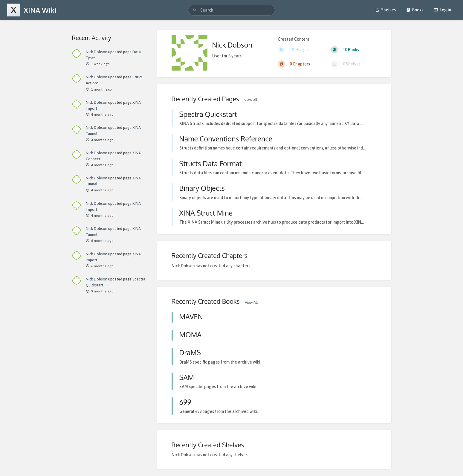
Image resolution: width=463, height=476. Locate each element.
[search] (231, 10)
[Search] (195, 10)
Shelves (385, 10)
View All (251, 100)
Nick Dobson (97, 52)
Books (415, 10)
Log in (442, 10)
